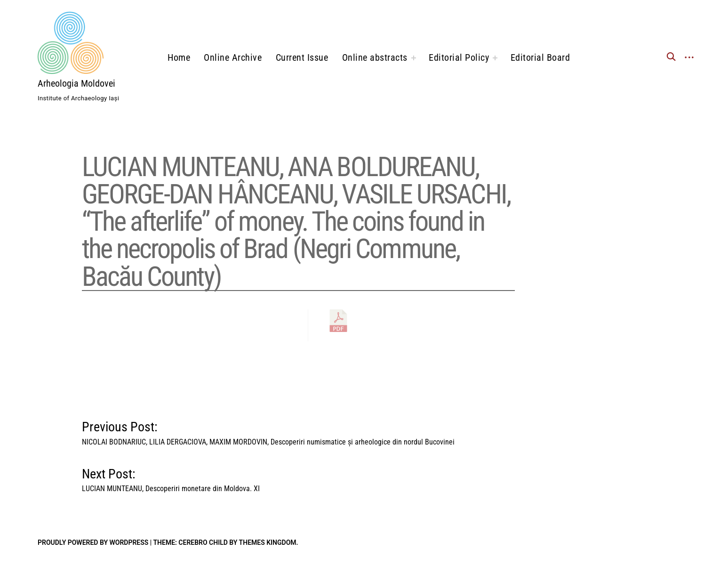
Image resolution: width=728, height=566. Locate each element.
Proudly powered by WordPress (93, 542)
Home (179, 57)
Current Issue (302, 57)
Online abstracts (375, 57)
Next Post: (171, 478)
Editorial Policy (459, 57)
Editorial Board (540, 57)
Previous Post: (268, 431)
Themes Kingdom (268, 542)
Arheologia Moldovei (76, 83)
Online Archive (233, 57)
